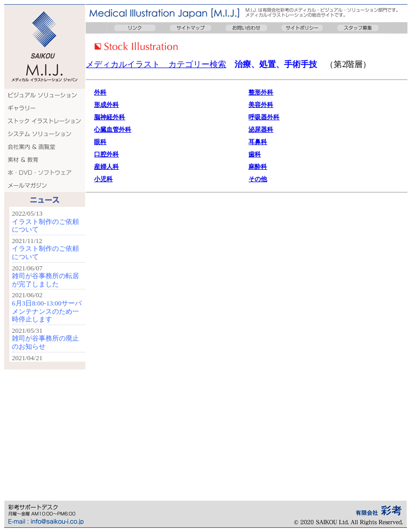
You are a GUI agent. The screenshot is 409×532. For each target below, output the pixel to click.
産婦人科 (106, 167)
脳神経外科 (109, 117)
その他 (258, 179)
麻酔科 (258, 167)
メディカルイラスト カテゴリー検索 (156, 64)
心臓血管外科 (113, 130)
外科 (100, 92)
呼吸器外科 (264, 117)
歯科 (255, 154)
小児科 (103, 179)
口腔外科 (106, 154)
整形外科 (261, 92)
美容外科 (261, 105)
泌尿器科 (261, 130)
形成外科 (106, 105)
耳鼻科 (258, 142)
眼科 (100, 142)
